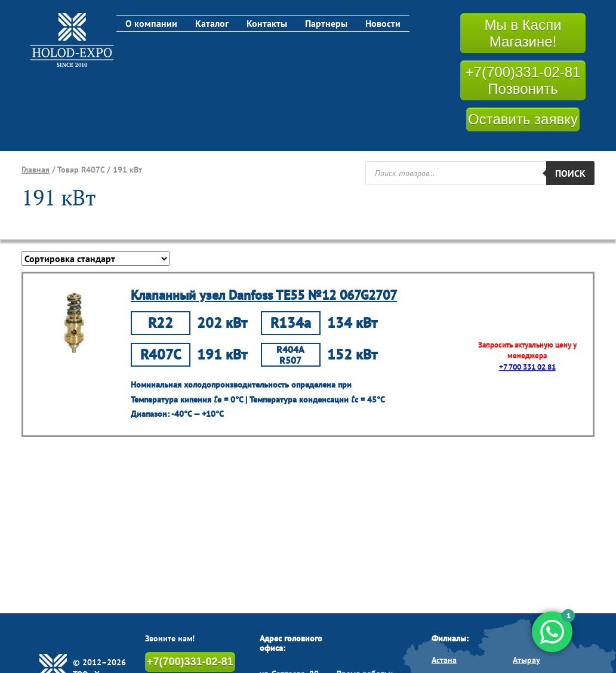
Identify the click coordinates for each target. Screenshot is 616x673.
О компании (151, 23)
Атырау (526, 660)
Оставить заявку (523, 119)
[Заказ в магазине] (96, 259)
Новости (383, 23)
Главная (36, 170)
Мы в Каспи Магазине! (523, 33)
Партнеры (326, 23)
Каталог (212, 23)
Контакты (267, 23)
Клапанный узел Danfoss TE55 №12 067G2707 (264, 295)
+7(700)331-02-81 (190, 662)
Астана (444, 660)
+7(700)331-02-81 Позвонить (523, 80)
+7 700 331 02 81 (527, 367)
